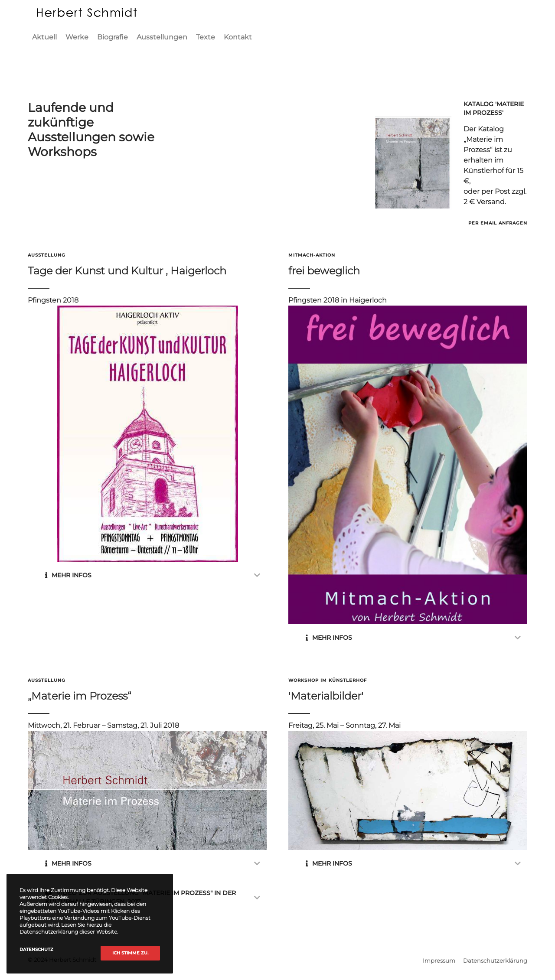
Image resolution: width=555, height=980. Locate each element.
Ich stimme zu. (130, 953)
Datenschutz (36, 949)
